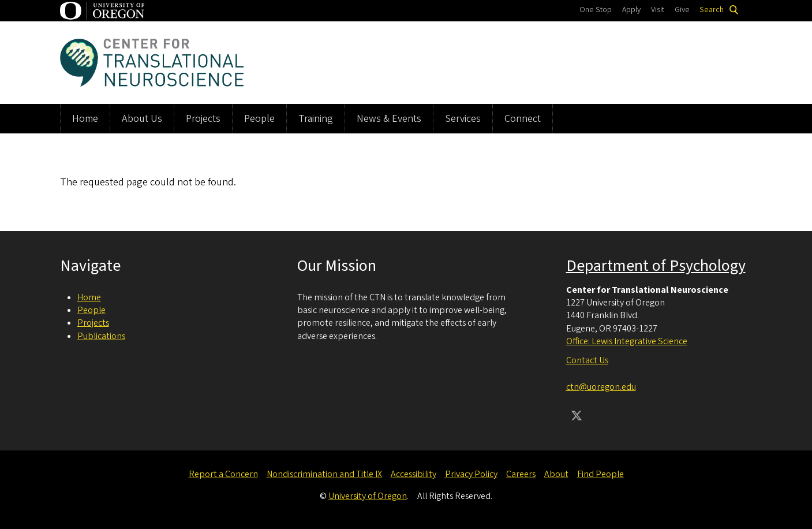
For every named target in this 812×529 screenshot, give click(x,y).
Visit (658, 10)
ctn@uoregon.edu (601, 387)
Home (85, 119)
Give (682, 10)
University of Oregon (368, 496)
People (259, 119)
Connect (523, 119)
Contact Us (587, 360)
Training (316, 119)
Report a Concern (223, 474)
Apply (631, 10)
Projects (203, 119)
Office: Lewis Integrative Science (627, 341)
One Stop (596, 10)
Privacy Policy (471, 474)
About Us (142, 119)
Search (712, 10)
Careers (521, 474)
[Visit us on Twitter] (577, 417)
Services (463, 119)
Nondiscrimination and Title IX (324, 474)
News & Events (389, 119)
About (556, 474)
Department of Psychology (656, 266)
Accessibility (414, 474)
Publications (101, 336)
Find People (600, 474)
